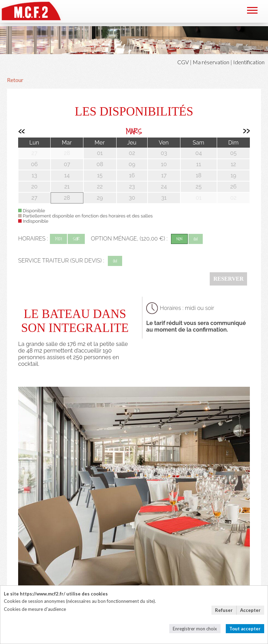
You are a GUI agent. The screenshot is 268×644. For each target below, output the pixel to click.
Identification (249, 62)
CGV (183, 62)
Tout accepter (245, 629)
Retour (15, 80)
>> (246, 131)
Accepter (250, 610)
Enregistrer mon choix (195, 629)
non (179, 239)
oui (196, 239)
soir (76, 239)
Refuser (224, 610)
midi (58, 239)
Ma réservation (211, 62)
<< (21, 131)
